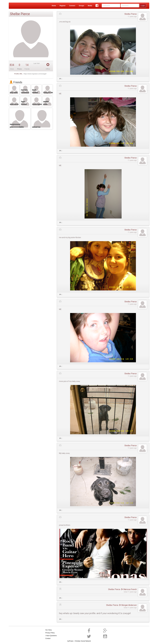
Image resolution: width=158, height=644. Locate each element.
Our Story (49, 630)
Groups (82, 6)
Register (63, 6)
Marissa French (129, 589)
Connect (72, 6)
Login (143, 5)
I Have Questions (51, 636)
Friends (16, 82)
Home (54, 6)
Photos (19, 69)
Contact (48, 638)
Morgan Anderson (128, 605)
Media (90, 6)
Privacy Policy (50, 633)
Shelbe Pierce (131, 14)
